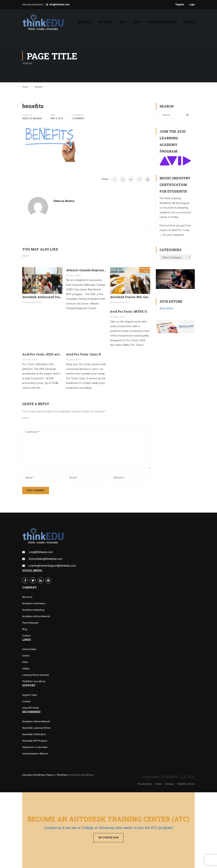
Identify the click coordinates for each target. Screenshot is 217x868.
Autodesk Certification (34, 735)
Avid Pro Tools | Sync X (84, 355)
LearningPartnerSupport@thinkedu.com (52, 566)
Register (180, 5)
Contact (189, 22)
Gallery (26, 669)
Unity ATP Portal (30, 708)
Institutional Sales (162, 22)
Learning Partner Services (36, 675)
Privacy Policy (145, 784)
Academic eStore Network (36, 617)
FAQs (25, 662)
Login (192, 5)
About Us (27, 597)
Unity (137, 22)
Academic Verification (34, 604)
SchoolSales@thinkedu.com (46, 559)
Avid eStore (167, 309)
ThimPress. (62, 775)
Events (26, 656)
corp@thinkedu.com (41, 552)
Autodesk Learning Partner (36, 728)
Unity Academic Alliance (35, 754)
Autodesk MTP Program (35, 741)
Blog (25, 630)
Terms (158, 784)
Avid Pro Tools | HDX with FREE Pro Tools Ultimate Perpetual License (42, 355)
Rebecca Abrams (32, 119)
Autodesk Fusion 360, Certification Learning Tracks (130, 297)
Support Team (30, 695)
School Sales (29, 650)
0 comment (78, 119)
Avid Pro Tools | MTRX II (129, 312)
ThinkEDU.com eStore (34, 682)
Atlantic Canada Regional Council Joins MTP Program (86, 270)
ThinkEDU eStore (186, 784)
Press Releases (30, 623)
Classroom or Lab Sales (35, 748)
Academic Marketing (33, 610)
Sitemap (169, 784)
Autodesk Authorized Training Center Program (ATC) (42, 297)
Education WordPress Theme (38, 775)
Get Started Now (108, 838)
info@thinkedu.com (59, 5)
